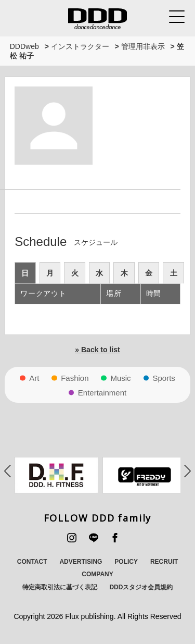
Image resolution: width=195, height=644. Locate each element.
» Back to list (97, 350)
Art (34, 378)
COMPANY (97, 574)
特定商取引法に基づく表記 (60, 587)
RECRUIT (164, 562)
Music (120, 378)
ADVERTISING (81, 562)
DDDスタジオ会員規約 (141, 587)
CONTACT (32, 562)
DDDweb (24, 46)
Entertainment (102, 393)
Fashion (75, 378)
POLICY (126, 562)
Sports (164, 378)
